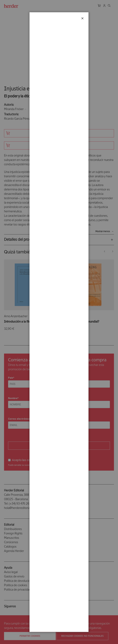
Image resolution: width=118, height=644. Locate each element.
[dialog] (59, 322)
